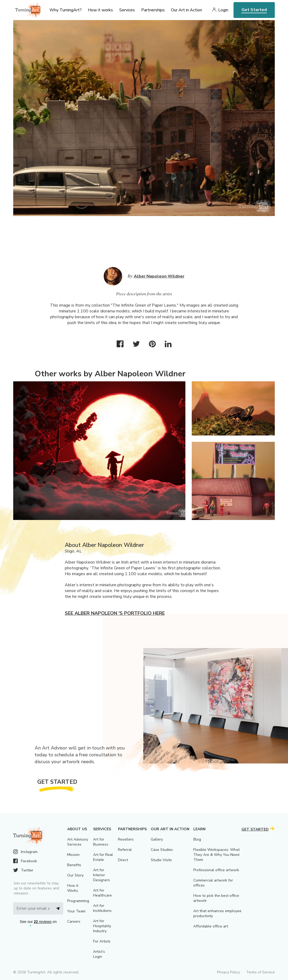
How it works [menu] (100, 10)
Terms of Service (260, 972)
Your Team (76, 911)
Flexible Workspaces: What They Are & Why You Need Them (216, 855)
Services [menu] (127, 10)
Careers (74, 922)
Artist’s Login (99, 954)
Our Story (75, 875)
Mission (73, 855)
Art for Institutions (102, 908)
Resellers (126, 839)
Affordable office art (211, 926)
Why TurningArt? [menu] (66, 10)
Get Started (254, 10)
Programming (78, 901)
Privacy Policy (228, 972)
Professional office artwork (216, 870)
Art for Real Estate (103, 857)
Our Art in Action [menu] (186, 10)
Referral (125, 850)
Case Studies (162, 850)
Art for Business (101, 842)
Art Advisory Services (78, 842)
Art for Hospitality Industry (102, 926)
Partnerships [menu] (153, 10)
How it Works (73, 888)
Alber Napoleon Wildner (159, 276)
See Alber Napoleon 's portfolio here (115, 613)
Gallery (157, 839)
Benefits (74, 865)
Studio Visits (161, 860)
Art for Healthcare (102, 893)
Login (223, 10)
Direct (123, 860)
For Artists (102, 941)
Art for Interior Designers (102, 875)
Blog (197, 839)
